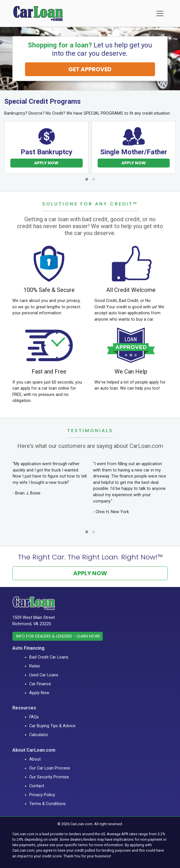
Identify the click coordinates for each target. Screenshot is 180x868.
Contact (37, 786)
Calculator (39, 735)
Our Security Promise (49, 777)
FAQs (34, 717)
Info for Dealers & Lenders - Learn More (58, 636)
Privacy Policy (42, 795)
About (35, 759)
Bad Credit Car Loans (49, 657)
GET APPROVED (90, 69)
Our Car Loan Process (50, 768)
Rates (35, 666)
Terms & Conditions (48, 804)
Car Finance (40, 684)
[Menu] (160, 14)
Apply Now (46, 163)
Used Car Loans (44, 675)
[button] (87, 179)
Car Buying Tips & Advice (52, 726)
